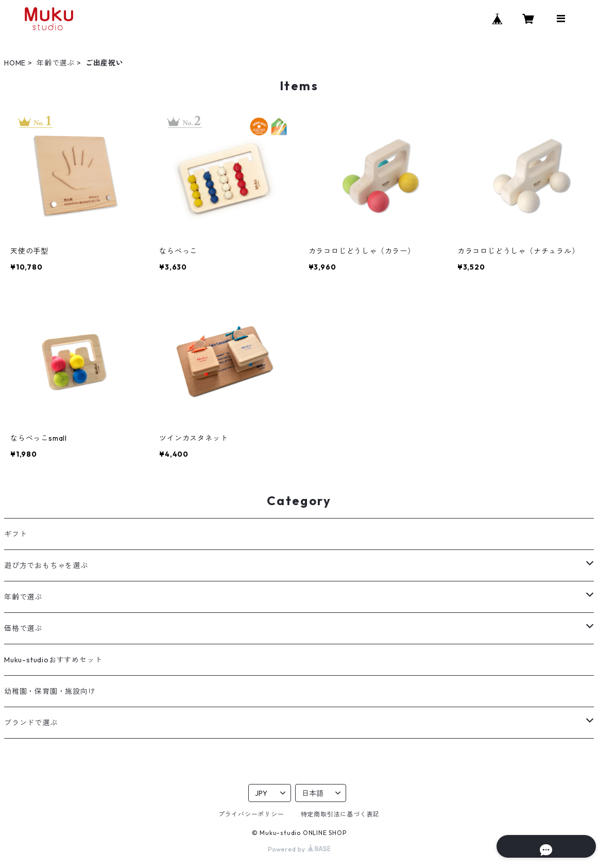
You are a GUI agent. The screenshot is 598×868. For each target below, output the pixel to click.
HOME (15, 63)
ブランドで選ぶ (31, 723)
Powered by (299, 849)
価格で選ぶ (23, 628)
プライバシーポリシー (251, 814)
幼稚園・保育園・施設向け (50, 691)
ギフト (15, 534)
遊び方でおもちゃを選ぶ (46, 565)
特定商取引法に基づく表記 (340, 814)
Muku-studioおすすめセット (53, 660)
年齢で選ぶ (56, 63)
